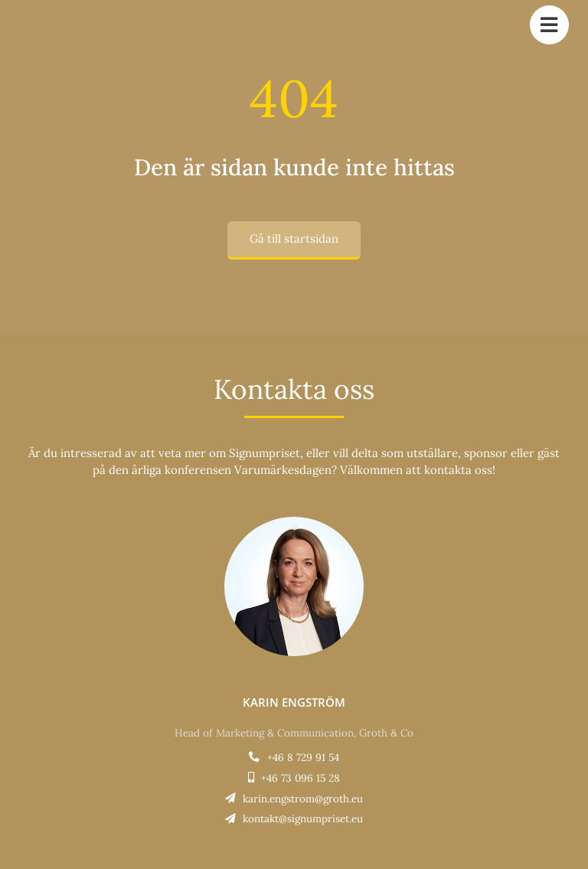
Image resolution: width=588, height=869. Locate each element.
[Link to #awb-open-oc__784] (549, 25)
